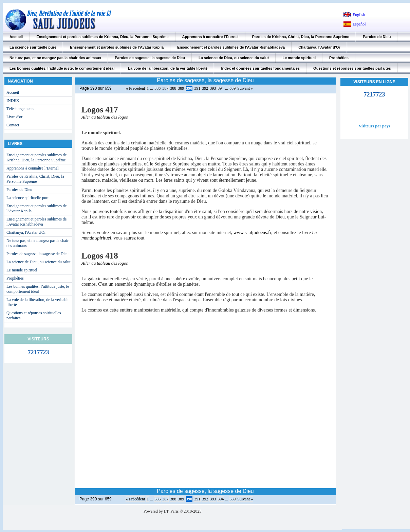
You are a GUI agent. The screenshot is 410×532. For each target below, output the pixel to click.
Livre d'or (14, 117)
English (359, 15)
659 (232, 88)
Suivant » (245, 88)
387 (165, 88)
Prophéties (339, 58)
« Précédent (135, 88)
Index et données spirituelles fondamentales (260, 68)
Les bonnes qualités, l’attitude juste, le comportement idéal (62, 68)
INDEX (13, 101)
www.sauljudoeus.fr (253, 233)
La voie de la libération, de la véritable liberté (168, 68)
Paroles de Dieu (377, 37)
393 (213, 88)
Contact (13, 125)
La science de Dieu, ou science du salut (234, 58)
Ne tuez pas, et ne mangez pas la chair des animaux (55, 58)
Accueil (16, 37)
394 (221, 88)
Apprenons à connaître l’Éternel (210, 37)
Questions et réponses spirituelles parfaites (352, 68)
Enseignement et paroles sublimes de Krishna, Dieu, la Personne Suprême (102, 37)
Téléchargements (20, 109)
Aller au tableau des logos (105, 117)
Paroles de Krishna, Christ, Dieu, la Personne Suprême (301, 37)
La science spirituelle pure (33, 47)
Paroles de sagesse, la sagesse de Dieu (150, 58)
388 (173, 88)
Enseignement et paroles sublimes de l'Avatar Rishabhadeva (231, 47)
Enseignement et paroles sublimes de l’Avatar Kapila (117, 47)
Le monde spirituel (299, 58)
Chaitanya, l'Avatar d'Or (319, 47)
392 (205, 88)
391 (197, 88)
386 (157, 88)
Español (359, 24)
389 (181, 88)
